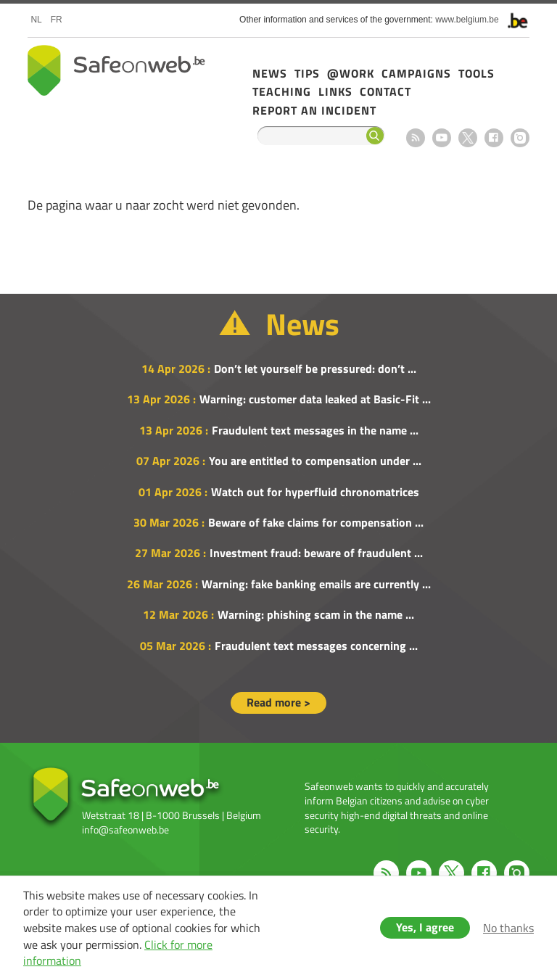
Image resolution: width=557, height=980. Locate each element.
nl (36, 20)
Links (335, 91)
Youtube (442, 138)
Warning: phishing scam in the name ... (316, 614)
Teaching (282, 91)
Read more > (278, 702)
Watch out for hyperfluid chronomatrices (315, 492)
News (270, 73)
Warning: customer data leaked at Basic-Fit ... (315, 399)
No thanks (508, 928)
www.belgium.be (467, 20)
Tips (307, 73)
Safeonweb (116, 70)
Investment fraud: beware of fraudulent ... (316, 553)
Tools (476, 73)
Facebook (494, 138)
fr (57, 20)
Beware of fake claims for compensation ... (316, 522)
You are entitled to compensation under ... (315, 461)
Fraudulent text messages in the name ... (315, 430)
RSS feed (416, 138)
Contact (385, 91)
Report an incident (314, 110)
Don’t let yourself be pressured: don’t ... (315, 368)
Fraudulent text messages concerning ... (316, 646)
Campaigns (416, 73)
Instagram (520, 138)
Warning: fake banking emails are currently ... (316, 584)
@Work (351, 73)
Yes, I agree (425, 927)
